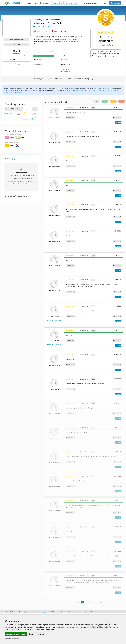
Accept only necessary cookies (16, 634)
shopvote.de (115, 56)
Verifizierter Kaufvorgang (54, 320)
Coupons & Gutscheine (54, 79)
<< (60, 602)
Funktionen (29, 3)
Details (93, 108)
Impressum (8, 638)
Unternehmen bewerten (17, 40)
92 (97, 101)
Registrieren (115, 3)
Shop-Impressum (66, 69)
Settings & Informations (36, 634)
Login (105, 3)
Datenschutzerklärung (18, 638)
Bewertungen (38, 79)
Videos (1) (69, 79)
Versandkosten (66, 71)
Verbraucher (57, 3)
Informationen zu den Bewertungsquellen (25, 118)
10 (101, 602)
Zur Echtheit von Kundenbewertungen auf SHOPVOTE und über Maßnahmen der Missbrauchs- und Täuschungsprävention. (59, 612)
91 (105, 101)
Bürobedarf (47, 26)
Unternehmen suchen (42, 3)
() (117, 117)
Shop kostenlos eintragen (90, 3)
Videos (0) (10, 158)
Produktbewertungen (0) (84, 79)
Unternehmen (71, 3)
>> (109, 602)
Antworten (118, 123)
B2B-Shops (38, 26)
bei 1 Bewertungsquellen (106, 46)
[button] (37, 31)
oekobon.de (65, 60)
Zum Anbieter (16, 44)
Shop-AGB (65, 67)
